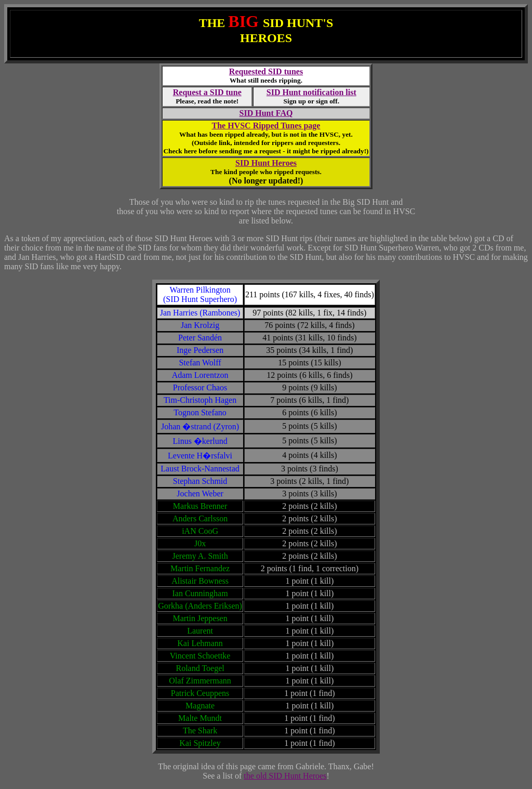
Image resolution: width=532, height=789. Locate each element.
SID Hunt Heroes (266, 163)
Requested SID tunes (266, 71)
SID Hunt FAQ (266, 113)
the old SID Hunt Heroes (285, 776)
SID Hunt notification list (311, 92)
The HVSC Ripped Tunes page (266, 126)
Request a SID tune (207, 92)
